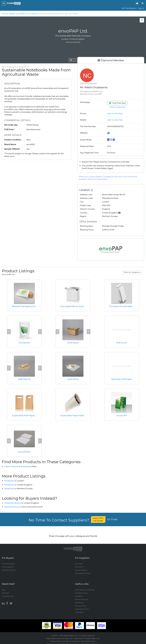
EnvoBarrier (24, 343)
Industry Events (81, 591)
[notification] (137, 3)
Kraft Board (73, 343)
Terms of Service (81, 597)
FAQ (4, 587)
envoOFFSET (24, 452)
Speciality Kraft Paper (122, 379)
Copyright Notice (82, 607)
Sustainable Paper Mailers (73, 416)
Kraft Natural (24, 379)
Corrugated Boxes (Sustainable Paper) (79, 306)
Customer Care (8, 594)
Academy (79, 594)
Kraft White (73, 379)
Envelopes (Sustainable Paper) (124, 306)
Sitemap (5, 591)
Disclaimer (79, 600)
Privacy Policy (80, 603)
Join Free (79, 561)
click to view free (117, 107)
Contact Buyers (81, 568)
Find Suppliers (8, 565)
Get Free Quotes (129, 8)
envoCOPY (122, 416)
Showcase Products (83, 571)
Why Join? (79, 565)
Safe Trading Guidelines (85, 587)
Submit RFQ (98, 519)
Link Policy (79, 610)
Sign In (141, 8)
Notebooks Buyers (22, 503)
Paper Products (11, 466)
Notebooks (29, 466)
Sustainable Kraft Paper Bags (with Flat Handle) (35, 416)
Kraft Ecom (122, 343)
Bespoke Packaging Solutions (27, 306)
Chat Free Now (117, 103)
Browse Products (9, 568)
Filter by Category (132, 272)
